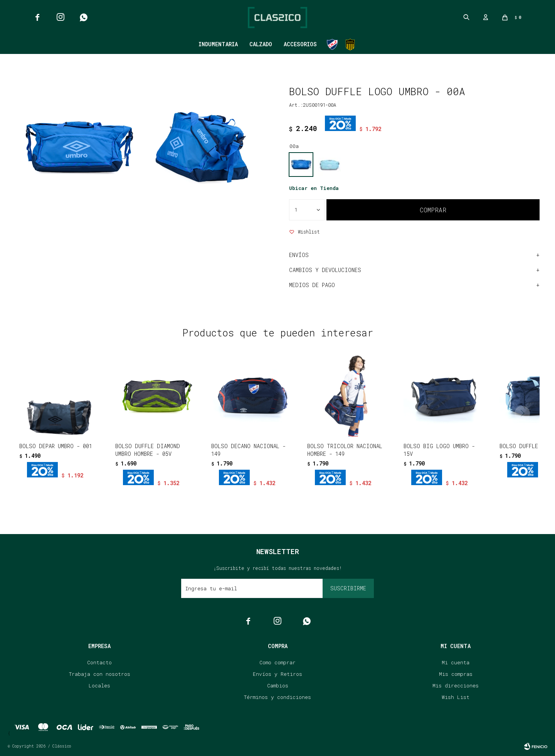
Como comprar (277, 662)
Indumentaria (218, 44)
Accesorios (300, 44)
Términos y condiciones (277, 697)
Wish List (456, 697)
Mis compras (456, 674)
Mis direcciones (456, 685)
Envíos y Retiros (277, 674)
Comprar (433, 210)
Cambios (278, 685)
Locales (99, 685)
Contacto (99, 662)
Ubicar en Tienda (314, 188)
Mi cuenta (456, 662)
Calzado (261, 44)
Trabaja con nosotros (100, 674)
